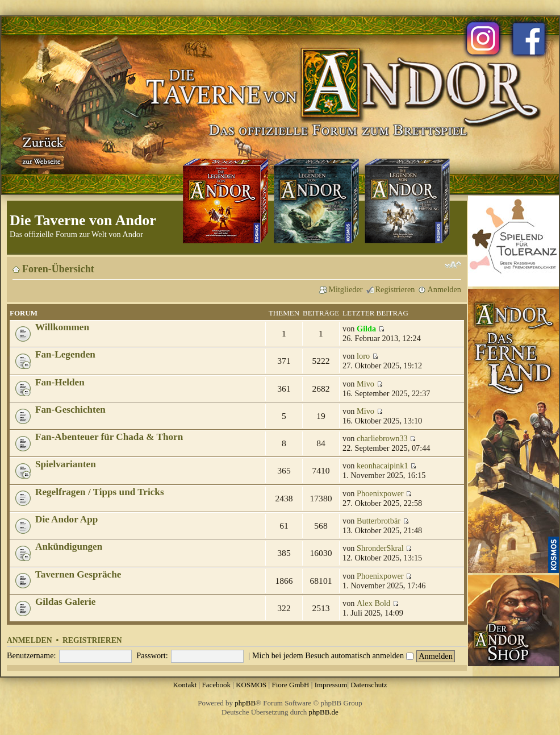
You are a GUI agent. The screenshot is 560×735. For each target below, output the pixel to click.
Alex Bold (373, 603)
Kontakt (185, 685)
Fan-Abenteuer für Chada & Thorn (109, 437)
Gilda (366, 329)
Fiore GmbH (290, 685)
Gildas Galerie (65, 602)
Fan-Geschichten (70, 410)
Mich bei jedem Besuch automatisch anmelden (333, 655)
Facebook (216, 685)
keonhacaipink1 (383, 466)
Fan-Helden (60, 382)
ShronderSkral (380, 548)
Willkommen (62, 327)
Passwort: (152, 655)
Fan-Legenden (65, 354)
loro (363, 356)
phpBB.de (324, 712)
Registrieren (395, 289)
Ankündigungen (69, 547)
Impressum (331, 685)
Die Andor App (66, 519)
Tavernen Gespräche (78, 574)
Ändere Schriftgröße (453, 265)
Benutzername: (32, 655)
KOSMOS (251, 685)
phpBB (245, 703)
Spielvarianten (66, 464)
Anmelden (444, 289)
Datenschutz (369, 685)
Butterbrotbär (379, 521)
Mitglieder (345, 289)
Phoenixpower (380, 493)
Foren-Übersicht (58, 269)
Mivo (365, 384)
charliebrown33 (382, 438)
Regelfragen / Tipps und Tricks (100, 492)
